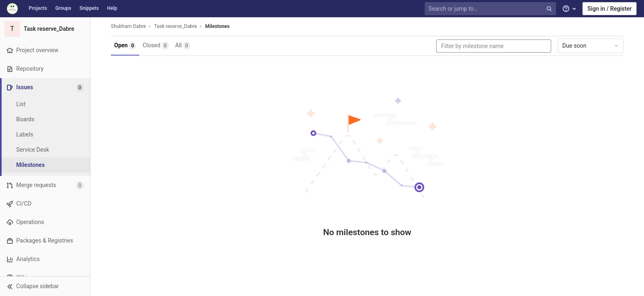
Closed (155, 46)
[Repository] (45, 69)
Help (112, 8)
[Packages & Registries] (45, 241)
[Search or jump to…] (491, 9)
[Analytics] (45, 259)
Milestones (217, 26)
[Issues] (46, 87)
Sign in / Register (609, 9)
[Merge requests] (45, 185)
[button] (45, 286)
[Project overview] (45, 50)
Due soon (591, 46)
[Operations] (45, 222)
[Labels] (45, 135)
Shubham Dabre (128, 26)
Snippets (89, 8)
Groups (63, 8)
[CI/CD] (45, 204)
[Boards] (45, 119)
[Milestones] (45, 165)
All (183, 46)
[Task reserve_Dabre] (45, 29)
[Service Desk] (45, 150)
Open (125, 46)
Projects (38, 8)
